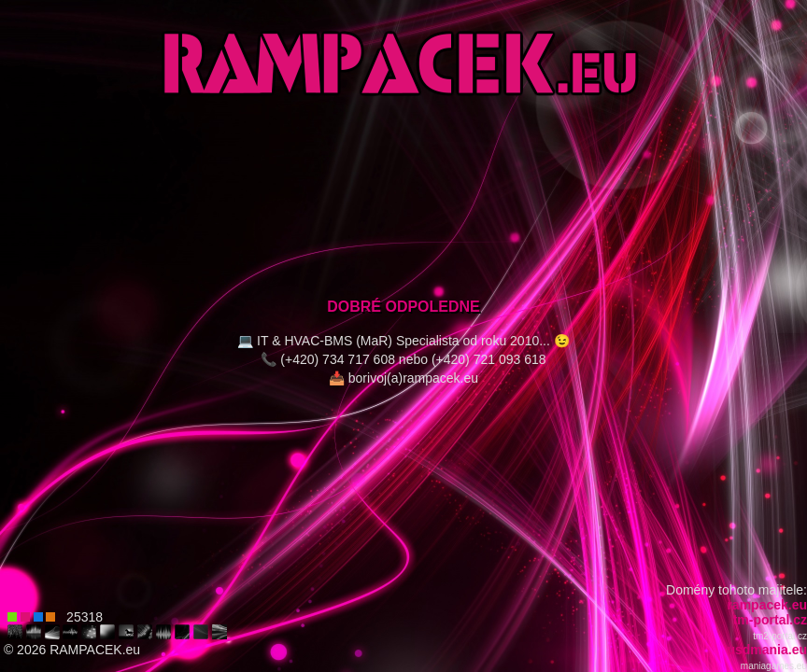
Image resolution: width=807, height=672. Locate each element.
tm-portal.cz (770, 620)
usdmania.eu (767, 650)
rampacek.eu (767, 605)
